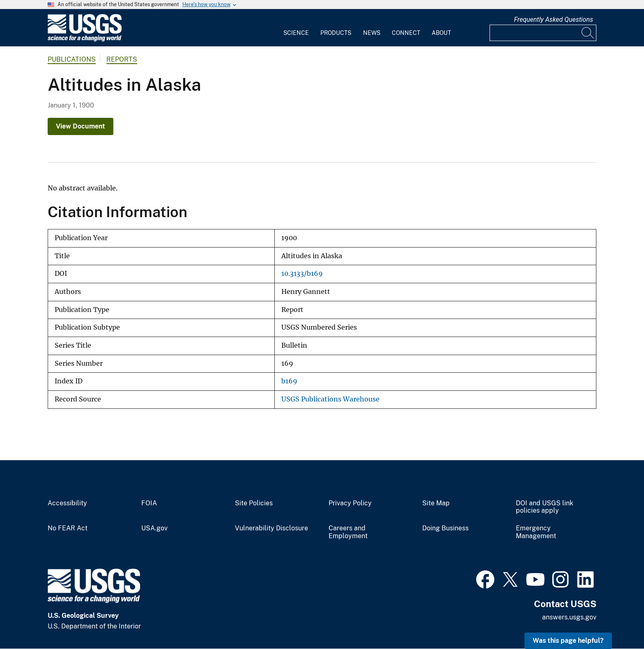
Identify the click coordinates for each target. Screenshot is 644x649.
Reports (122, 59)
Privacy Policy (350, 503)
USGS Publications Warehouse (330, 399)
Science (296, 33)
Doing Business (445, 528)
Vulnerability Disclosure (271, 528)
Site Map (436, 503)
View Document (80, 126)
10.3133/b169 (302, 274)
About (441, 33)
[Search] (588, 33)
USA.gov (154, 528)
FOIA (149, 503)
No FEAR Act (68, 528)
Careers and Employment (348, 532)
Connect (406, 33)
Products (336, 33)
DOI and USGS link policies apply (545, 507)
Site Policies (254, 503)
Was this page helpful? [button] (568, 641)
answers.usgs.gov (569, 617)
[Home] (85, 40)
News (372, 33)
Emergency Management (536, 532)
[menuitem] (296, 28)
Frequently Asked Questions (553, 19)
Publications (72, 59)
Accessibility (67, 503)
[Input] (543, 33)
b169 (289, 381)
